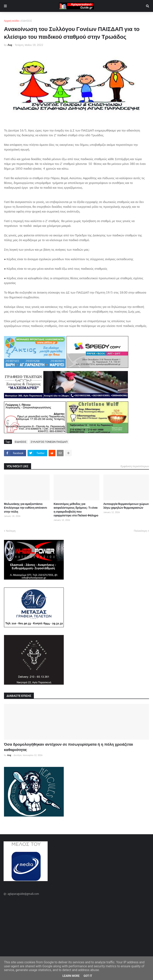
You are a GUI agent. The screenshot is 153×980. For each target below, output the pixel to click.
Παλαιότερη (140, 531)
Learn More (71, 976)
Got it (88, 976)
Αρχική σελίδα (11, 21)
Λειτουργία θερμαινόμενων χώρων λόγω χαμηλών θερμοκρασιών (126, 506)
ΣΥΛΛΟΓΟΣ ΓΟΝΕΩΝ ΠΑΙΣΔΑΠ (49, 442)
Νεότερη (11, 531)
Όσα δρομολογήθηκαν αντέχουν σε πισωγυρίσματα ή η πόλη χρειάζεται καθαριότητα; (69, 747)
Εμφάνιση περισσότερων (135, 466)
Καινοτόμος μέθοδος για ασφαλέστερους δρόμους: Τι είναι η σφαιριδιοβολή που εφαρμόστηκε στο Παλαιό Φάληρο (76, 510)
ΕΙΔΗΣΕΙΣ (27, 21)
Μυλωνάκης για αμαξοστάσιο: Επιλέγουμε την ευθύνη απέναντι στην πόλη (25, 508)
